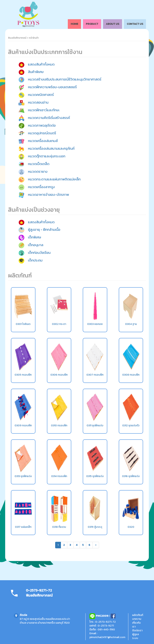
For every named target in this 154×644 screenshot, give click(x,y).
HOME (74, 24)
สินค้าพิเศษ (36, 72)
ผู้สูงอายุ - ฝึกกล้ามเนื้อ (44, 229)
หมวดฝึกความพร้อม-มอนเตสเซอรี (52, 87)
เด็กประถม (35, 260)
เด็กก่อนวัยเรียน (39, 253)
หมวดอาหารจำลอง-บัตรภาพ (48, 195)
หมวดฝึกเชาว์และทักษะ (44, 110)
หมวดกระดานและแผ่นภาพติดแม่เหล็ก (54, 179)
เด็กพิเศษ (34, 237)
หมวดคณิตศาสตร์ (41, 95)
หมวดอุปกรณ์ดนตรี (42, 133)
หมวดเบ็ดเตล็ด (39, 164)
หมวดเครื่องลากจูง (41, 187)
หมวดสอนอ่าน (38, 102)
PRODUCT (92, 24)
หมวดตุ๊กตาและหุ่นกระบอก (47, 156)
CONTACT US (135, 24)
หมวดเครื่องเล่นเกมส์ (43, 141)
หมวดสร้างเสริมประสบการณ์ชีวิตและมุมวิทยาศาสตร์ (65, 79)
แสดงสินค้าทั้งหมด (41, 64)
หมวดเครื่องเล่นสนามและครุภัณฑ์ (51, 148)
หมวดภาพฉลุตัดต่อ (42, 125)
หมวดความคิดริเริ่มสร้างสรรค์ (49, 118)
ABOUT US (113, 24)
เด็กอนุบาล (36, 245)
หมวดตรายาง (38, 171)
